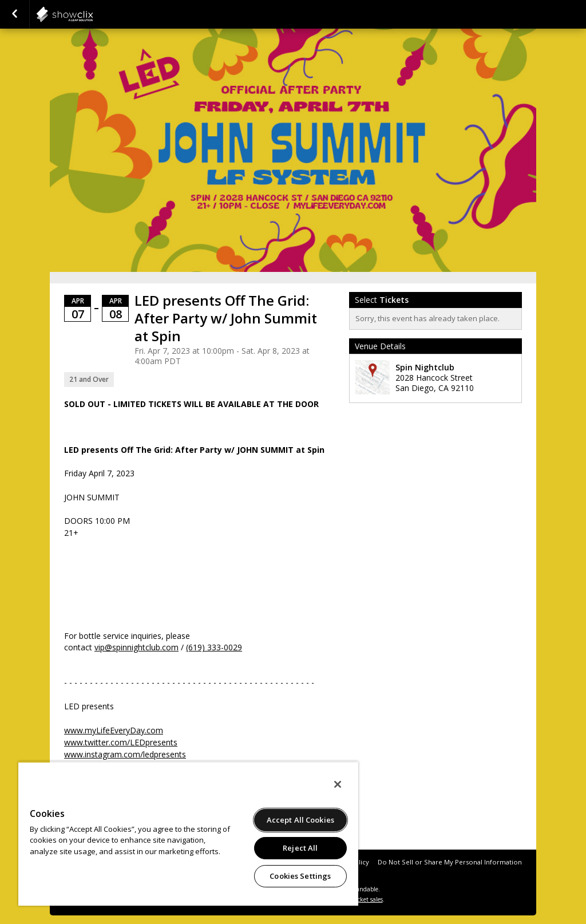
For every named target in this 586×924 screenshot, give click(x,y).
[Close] (338, 784)
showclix (93, 14)
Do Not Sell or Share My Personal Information (450, 862)
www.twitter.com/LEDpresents (121, 742)
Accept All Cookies (300, 820)
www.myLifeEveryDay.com (114, 730)
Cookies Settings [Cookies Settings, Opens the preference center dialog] (300, 876)
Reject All (300, 848)
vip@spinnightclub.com (136, 647)
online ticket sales (359, 899)
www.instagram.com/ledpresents (125, 754)
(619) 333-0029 (214, 647)
